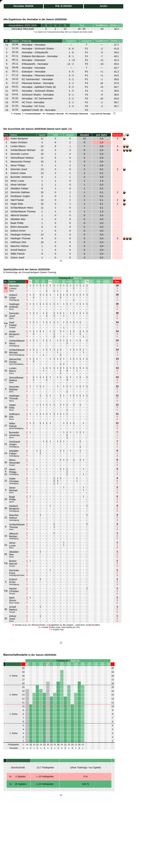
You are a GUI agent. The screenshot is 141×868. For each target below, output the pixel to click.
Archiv (104, 6)
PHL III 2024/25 (63, 6)
